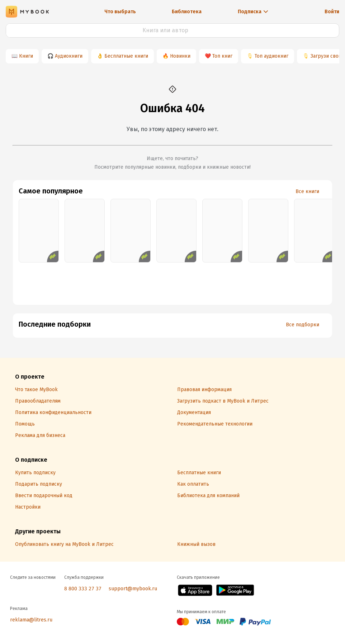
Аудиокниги (69, 56)
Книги (26, 56)
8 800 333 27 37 (83, 589)
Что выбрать (120, 12)
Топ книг (222, 56)
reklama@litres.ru (31, 620)
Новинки (180, 56)
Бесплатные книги (126, 56)
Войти (332, 12)
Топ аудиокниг (271, 56)
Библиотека (187, 12)
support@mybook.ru (133, 589)
